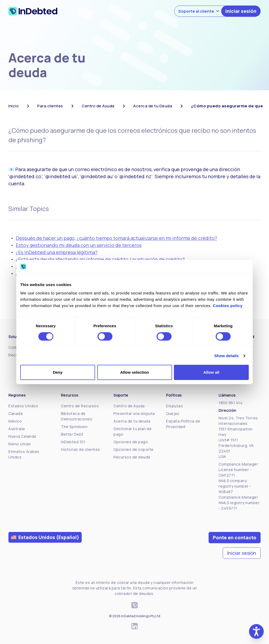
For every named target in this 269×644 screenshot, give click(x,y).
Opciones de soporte (134, 449)
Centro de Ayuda (129, 406)
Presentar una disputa (134, 413)
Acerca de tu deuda (132, 421)
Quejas (173, 413)
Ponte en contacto (235, 537)
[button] (256, 631)
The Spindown (74, 427)
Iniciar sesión (241, 11)
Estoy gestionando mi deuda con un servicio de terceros (79, 245)
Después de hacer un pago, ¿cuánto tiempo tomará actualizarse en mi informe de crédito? (116, 238)
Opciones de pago (131, 442)
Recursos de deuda (132, 457)
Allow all (211, 372)
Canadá (15, 413)
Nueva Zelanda (22, 436)
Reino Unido (20, 444)
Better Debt (72, 434)
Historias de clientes (81, 449)
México (15, 421)
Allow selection (134, 372)
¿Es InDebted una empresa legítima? (57, 252)
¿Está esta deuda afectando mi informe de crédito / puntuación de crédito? (100, 259)
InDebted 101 (73, 442)
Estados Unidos (23, 406)
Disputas (174, 406)
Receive (16, 355)
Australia (17, 429)
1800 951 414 (231, 403)
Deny (58, 372)
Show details (227, 356)
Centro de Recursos (80, 406)
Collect (15, 347)
